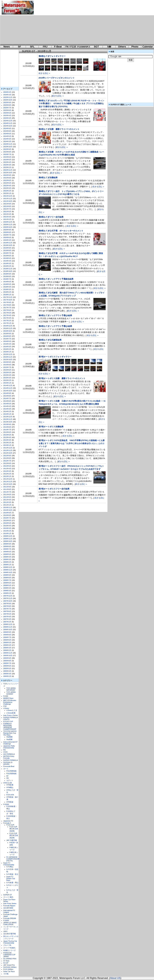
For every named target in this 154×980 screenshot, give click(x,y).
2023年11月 (8, 144)
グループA (7, 945)
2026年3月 (7, 95)
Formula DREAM (10, 918)
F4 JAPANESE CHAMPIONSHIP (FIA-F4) (13, 859)
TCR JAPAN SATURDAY (11, 689)
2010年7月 (7, 518)
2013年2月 (7, 443)
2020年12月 (8, 222)
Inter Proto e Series (11, 715)
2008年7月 (7, 580)
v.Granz (6, 708)
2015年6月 (7, 370)
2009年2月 (7, 562)
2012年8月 (7, 458)
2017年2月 (7, 321)
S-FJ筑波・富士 (12, 874)
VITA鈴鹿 (10, 785)
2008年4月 (7, 588)
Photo (135, 47)
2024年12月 (8, 121)
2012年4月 (7, 469)
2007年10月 (8, 601)
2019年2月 (7, 266)
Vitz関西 (9, 737)
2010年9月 (7, 513)
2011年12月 (8, 479)
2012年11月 (8, 450)
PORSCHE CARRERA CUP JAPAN (9, 955)
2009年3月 (7, 559)
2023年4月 (7, 162)
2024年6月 (7, 134)
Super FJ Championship (9, 864)
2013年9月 (7, 424)
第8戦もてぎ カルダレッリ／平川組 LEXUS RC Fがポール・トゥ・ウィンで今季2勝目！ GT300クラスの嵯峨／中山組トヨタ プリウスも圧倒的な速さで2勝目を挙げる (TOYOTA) (71, 104)
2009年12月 (8, 536)
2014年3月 (7, 409)
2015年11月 (8, 357)
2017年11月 (8, 297)
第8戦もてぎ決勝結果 (48, 178)
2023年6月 (7, 157)
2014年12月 (8, 385)
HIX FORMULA (9, 754)
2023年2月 (7, 167)
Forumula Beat (9, 766)
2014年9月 (7, 393)
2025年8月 (7, 105)
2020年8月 (7, 232)
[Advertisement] (77, 22)
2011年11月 (8, 482)
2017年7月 (7, 308)
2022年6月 (7, 180)
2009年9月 (7, 544)
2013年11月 (8, 419)
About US (115, 978)
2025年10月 (8, 100)
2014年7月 (7, 398)
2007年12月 (8, 596)
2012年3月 (7, 471)
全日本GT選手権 (10, 934)
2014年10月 (8, 391)
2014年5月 (7, 404)
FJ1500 (6, 804)
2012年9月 (7, 456)
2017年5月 (7, 313)
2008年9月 (7, 575)
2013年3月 (7, 440)
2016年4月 (7, 344)
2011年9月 (7, 487)
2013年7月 (7, 430)
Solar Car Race (9, 971)
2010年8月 (7, 515)
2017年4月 (7, 315)
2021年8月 (7, 206)
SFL (32, 47)
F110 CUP (10, 825)
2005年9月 (7, 658)
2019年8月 (7, 250)
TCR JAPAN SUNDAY (11, 693)
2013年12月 (8, 417)
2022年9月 (7, 175)
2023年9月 (7, 149)
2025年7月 (7, 108)
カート (6, 769)
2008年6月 (7, 583)
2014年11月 (8, 388)
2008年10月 (8, 572)
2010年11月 (8, 507)
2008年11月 (8, 570)
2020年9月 (7, 230)
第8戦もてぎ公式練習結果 (50, 340)
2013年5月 (7, 435)
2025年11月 (8, 97)
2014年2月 (7, 411)
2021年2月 (7, 219)
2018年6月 (7, 282)
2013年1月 (7, 445)
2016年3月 (7, 347)
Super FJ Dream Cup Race (11, 878)
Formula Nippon (9, 906)
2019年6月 (7, 256)
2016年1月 (7, 352)
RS (5, 750)
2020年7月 (7, 235)
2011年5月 (7, 497)
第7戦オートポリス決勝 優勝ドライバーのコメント (62, 378)
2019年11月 (8, 243)
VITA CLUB (8, 783)
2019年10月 (8, 245)
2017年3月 (7, 318)
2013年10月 (8, 422)
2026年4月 (7, 92)
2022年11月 (8, 170)
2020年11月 (8, 224)
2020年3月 (7, 240)
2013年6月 (7, 432)
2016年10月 (8, 331)
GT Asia (6, 961)
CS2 (5, 706)
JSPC (5, 931)
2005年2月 (7, 676)
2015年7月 (7, 367)
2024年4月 (7, 139)
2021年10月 (8, 201)
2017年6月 (7, 310)
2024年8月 (7, 131)
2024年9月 (7, 128)
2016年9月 (7, 334)
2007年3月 (7, 619)
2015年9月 (7, 362)
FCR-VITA (10, 795)
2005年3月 (7, 674)
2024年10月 (8, 126)
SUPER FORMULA (11, 760)
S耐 (109, 47)
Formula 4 (7, 823)
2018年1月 (7, 295)
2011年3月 (7, 502)
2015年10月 (8, 360)
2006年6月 (7, 640)
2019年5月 (7, 258)
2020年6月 (7, 237)
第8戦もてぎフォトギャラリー (52, 56)
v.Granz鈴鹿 (11, 713)
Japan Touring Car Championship (10, 942)
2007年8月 (7, 606)
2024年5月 (7, 136)
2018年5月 (7, 284)
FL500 (6, 696)
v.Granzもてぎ (12, 710)
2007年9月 (7, 604)
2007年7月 (7, 609)
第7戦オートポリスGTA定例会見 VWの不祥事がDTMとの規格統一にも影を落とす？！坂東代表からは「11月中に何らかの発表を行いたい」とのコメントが (72, 443)
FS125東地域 (11, 771)
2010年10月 (8, 510)
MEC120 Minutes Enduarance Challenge (10, 702)
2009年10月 (8, 541)
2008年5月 (7, 585)
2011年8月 (7, 489)
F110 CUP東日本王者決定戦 (14, 829)
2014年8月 (7, 396)
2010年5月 (7, 523)
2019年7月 (7, 253)
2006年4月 (7, 645)
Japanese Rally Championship (9, 747)
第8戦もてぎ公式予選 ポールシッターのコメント (61, 231)
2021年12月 (8, 196)
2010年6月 (7, 520)
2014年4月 (7, 406)
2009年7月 (7, 549)
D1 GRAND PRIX (10, 959)
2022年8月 (7, 178)
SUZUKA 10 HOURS (8, 763)
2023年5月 (7, 160)
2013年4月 (7, 437)
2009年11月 (8, 539)
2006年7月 (7, 637)
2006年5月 (7, 642)
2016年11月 (8, 328)
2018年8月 (7, 276)
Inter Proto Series (10, 903)
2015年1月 (7, 383)
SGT (96, 47)
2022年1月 (7, 193)
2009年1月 (7, 565)
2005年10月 (8, 655)
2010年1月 (7, 533)
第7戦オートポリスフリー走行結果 (54, 489)
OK (8, 778)
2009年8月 (7, 546)
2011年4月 (7, 500)
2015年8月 (7, 365)
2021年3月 (7, 217)
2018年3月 (7, 289)
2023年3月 (7, 165)
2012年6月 (7, 463)
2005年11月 (8, 653)
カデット (10, 780)
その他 (6, 974)
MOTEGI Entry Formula (9, 757)
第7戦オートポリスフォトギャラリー (55, 357)
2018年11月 (8, 269)
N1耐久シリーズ (9, 950)
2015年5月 (7, 372)
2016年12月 (8, 326)
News (7, 47)
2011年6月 (7, 495)
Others (122, 47)
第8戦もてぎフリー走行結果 (51, 217)
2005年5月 (7, 668)
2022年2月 (7, 191)
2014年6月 (7, 401)
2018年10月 (8, 271)
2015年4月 (7, 375)
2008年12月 (8, 567)
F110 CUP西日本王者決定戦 (14, 836)
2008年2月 (7, 593)
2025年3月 (7, 118)
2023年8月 (7, 152)
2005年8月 (7, 661)
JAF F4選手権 (12, 840)
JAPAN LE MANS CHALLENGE (10, 923)
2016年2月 (7, 349)
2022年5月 (7, 183)
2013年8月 (7, 427)
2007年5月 (7, 614)
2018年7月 (7, 279)
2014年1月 (7, 414)
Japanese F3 (8, 821)
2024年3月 (7, 141)
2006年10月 (8, 630)
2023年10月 (8, 147)
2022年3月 (7, 188)
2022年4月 (7, 186)
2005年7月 (7, 663)
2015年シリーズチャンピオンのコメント (57, 78)
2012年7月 (7, 461)
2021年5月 (7, 212)
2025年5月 (7, 113)
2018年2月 (7, 292)
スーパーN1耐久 (9, 948)
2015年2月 (7, 380)
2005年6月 (7, 666)
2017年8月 (7, 305)
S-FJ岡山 (10, 867)
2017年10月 (8, 300)
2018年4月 (7, 287)
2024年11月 (8, 123)
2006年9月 (7, 632)
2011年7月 (7, 492)
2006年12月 (8, 624)
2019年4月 (7, 261)
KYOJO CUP (8, 721)
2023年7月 (7, 154)
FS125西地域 (11, 774)
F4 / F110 (71, 47)
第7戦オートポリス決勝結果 (51, 427)
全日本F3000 (8, 908)
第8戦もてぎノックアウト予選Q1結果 (55, 326)
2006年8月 (7, 635)
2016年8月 (7, 336)
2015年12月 (8, 354)
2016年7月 (7, 339)
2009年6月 (7, 552)
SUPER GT (8, 895)
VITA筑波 (10, 802)
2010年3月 (7, 528)
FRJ (45, 47)
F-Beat (58, 47)
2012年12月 (8, 448)
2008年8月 (7, 578)
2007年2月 (7, 622)
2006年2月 (7, 650)
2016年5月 (7, 341)
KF (7, 776)
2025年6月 (7, 110)
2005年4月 (7, 671)
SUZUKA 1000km (10, 967)
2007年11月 (8, 598)
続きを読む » (44, 73)
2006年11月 (8, 627)
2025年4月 (7, 115)
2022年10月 (8, 173)
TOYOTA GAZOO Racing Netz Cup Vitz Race (10, 733)
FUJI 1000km (8, 969)
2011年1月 (7, 505)
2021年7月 (7, 209)
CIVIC (6, 752)
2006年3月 (7, 648)
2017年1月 (7, 323)
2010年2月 (7, 531)
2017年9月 (7, 302)
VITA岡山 (10, 787)
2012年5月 (7, 466)
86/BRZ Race (8, 698)
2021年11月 (8, 199)
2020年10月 (8, 227)
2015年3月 (7, 378)
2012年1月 (7, 476)
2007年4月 (7, 617)
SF (19, 47)
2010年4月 (7, 526)
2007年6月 (7, 611)
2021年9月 (7, 204)
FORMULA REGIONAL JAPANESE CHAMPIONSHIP (10, 726)
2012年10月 (8, 453)
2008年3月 (7, 591)
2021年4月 (7, 214)
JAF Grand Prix (9, 965)
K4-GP (6, 963)
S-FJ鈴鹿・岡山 (12, 883)
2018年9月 (7, 274)
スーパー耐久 (8, 897)
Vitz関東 (9, 739)
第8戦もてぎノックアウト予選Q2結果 (55, 315)
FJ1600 (6, 920)
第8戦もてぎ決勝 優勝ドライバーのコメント (59, 129)
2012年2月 (7, 474)
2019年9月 (7, 248)
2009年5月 (7, 554)
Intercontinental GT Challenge (10, 743)
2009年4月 (7, 557)
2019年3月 (7, 263)
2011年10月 (8, 484)
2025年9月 (7, 102)
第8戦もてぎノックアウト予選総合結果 (56, 279)
